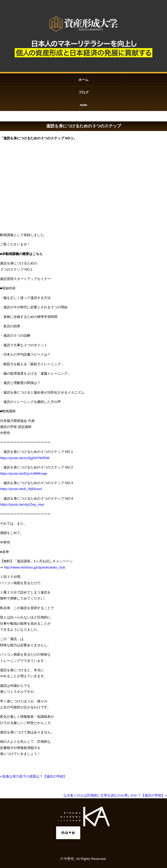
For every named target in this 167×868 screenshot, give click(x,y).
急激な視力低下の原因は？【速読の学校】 (34, 776)
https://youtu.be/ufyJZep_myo (22, 504)
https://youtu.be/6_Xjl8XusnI (21, 489)
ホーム (84, 80)
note (84, 105)
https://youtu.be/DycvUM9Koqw (24, 474)
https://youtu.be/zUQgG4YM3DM (25, 458)
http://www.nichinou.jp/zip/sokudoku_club (35, 567)
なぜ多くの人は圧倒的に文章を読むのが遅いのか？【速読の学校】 (114, 795)
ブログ (84, 92)
